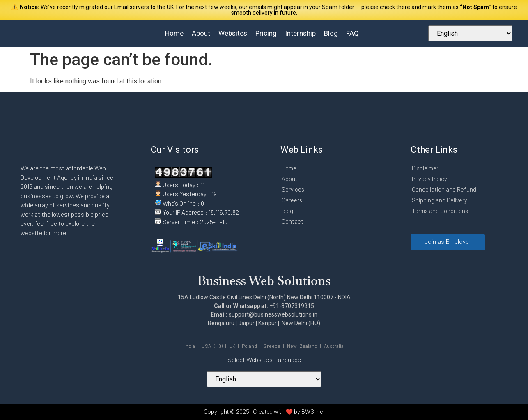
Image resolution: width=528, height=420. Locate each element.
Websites (233, 33)
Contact (293, 221)
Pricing (266, 33)
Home (174, 33)
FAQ (352, 33)
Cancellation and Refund (444, 189)
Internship (300, 33)
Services (293, 189)
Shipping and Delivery (440, 200)
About (201, 33)
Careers (292, 200)
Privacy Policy (430, 179)
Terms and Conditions (441, 211)
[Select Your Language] (470, 33)
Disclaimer (426, 168)
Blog (331, 33)
